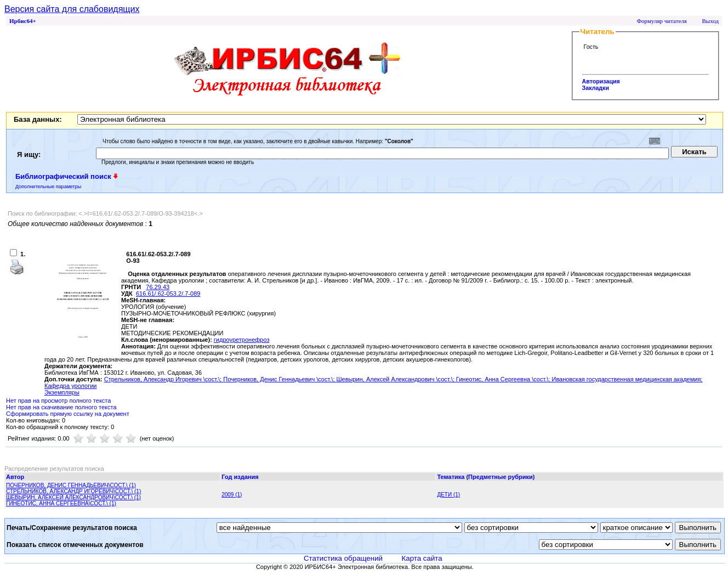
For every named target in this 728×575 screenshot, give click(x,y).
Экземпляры (62, 392)
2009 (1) (232, 495)
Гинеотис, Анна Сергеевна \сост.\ (502, 379)
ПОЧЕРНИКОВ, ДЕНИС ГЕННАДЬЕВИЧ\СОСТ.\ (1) (71, 485)
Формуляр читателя (662, 21)
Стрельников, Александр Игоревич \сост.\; (164, 379)
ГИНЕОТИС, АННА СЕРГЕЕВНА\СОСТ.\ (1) (61, 503)
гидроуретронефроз (242, 340)
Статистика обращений (343, 558)
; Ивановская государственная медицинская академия (624, 379)
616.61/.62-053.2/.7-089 (168, 294)
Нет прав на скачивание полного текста (61, 407)
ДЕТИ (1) (448, 495)
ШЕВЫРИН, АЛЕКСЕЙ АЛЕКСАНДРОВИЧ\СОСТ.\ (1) (73, 497)
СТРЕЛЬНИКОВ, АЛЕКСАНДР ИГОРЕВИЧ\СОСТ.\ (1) (73, 491)
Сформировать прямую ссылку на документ (68, 414)
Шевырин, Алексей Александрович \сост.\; (396, 379)
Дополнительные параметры (48, 187)
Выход (710, 21)
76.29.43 (158, 287)
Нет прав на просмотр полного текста (58, 401)
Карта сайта (422, 558)
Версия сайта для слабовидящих (72, 9)
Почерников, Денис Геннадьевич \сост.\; (280, 379)
